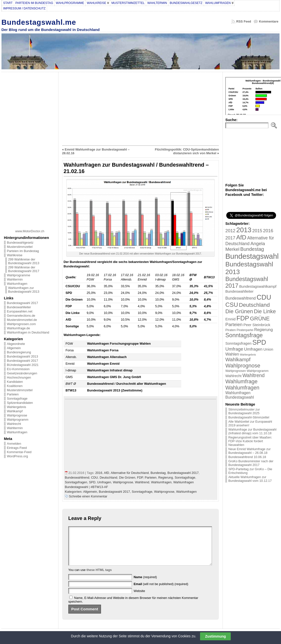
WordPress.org (17, 456)
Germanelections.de (21, 316)
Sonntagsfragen (76, 482)
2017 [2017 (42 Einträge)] (230, 238)
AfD (107, 473)
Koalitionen (15, 386)
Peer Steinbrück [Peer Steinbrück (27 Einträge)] (257, 325)
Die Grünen (127, 477)
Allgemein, (91, 492)
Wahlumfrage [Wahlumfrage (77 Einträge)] (241, 381)
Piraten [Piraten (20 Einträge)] (230, 330)
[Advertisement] (30, 149)
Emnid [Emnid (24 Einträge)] (230, 319)
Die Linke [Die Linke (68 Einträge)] (265, 311)
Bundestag (158, 473)
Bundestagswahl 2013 (23, 356)
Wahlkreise (15, 255)
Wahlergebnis (17, 407)
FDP (140, 477)
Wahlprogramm (18, 420)
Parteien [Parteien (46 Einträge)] (234, 324)
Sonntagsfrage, (143, 492)
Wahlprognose (17, 415)
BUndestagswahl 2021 (23, 365)
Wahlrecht (14, 424)
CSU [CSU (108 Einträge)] (232, 305)
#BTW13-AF (99, 487)
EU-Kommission (18, 369)
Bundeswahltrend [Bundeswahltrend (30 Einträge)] (241, 298)
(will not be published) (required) (161, 591)
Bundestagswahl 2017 (23, 303)
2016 (99, 473)
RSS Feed (244, 21)
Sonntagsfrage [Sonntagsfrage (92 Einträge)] (244, 335)
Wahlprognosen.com (21, 324)
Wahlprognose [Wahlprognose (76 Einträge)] (243, 366)
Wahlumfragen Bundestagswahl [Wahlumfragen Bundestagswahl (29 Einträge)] (240, 395)
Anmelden (14, 444)
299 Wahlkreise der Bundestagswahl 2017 (24, 269)
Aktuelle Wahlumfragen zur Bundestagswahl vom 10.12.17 (250, 479)
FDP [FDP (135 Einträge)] (243, 318)
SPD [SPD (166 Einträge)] (259, 342)
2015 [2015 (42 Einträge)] (257, 231)
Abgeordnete (16, 344)
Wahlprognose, (165, 492)
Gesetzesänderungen (22, 373)
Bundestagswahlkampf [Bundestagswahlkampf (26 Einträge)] (258, 286)
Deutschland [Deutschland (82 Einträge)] (254, 305)
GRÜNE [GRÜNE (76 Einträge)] (260, 319)
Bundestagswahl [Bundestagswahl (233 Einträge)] (252, 256)
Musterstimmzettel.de (22, 320)
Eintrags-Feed (17, 448)
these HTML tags (99, 577)
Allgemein (14, 348)
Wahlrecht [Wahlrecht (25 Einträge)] (233, 376)
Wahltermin (15, 279)
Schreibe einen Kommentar (88, 496)
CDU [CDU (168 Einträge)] (264, 297)
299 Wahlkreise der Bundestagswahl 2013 (24, 261)
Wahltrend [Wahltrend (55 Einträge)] (254, 375)
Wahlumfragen (17, 284)
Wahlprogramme (19, 275)
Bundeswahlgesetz (20, 243)
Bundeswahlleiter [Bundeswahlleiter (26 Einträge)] (239, 291)
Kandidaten (15, 382)
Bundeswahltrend (77, 477)
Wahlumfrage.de (18, 328)
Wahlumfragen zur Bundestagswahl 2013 (24, 290)
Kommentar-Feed (19, 452)
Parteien (13, 394)
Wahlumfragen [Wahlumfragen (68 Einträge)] (242, 388)
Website (139, 598)
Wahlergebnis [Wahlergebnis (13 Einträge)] (248, 355)
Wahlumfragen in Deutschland (28, 332)
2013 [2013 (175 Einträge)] (244, 230)
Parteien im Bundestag (23, 251)
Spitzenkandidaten (20, 403)
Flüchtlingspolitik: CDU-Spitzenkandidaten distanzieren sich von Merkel (187, 151)
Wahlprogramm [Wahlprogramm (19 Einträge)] (258, 371)
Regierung (166, 477)
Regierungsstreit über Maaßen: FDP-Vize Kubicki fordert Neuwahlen (250, 441)
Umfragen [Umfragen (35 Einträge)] (253, 349)
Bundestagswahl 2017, (115, 492)
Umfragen (104, 482)
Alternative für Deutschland (130, 473)
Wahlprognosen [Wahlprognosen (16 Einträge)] (236, 371)
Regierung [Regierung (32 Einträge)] (264, 330)
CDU (95, 477)
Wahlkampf (15, 411)
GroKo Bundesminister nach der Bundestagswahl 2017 (251, 463)
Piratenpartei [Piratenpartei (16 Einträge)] (245, 330)
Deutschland (109, 477)
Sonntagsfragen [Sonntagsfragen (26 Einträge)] (238, 343)
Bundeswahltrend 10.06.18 (247, 457)
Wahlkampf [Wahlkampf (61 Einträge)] (238, 359)
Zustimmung (215, 636)
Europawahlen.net (20, 311)
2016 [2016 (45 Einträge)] (268, 231)
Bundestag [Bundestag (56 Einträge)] (252, 249)
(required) (145, 584)
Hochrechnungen (19, 377)
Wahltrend (142, 482)
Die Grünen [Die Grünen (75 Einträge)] (239, 311)
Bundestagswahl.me (39, 22)
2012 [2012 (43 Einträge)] (230, 231)
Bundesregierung (19, 352)
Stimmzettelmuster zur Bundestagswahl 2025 (244, 411)
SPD (92, 482)
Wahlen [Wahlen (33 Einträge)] (232, 354)
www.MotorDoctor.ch (30, 231)
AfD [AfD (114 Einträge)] (241, 237)
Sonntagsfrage (17, 399)
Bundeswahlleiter (19, 307)
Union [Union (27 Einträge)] (268, 349)
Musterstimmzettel (20, 247)
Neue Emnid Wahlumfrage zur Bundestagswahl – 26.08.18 (249, 451)
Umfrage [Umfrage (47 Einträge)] (234, 349)
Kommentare (269, 21)
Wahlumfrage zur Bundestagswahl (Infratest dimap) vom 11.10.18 (252, 431)
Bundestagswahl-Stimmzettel (249, 417)
